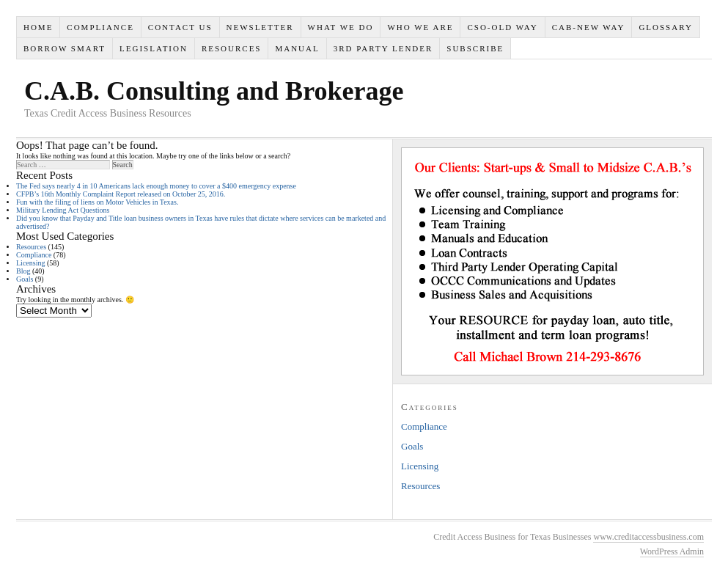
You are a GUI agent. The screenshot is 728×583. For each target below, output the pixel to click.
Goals (25, 279)
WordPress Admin (672, 551)
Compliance (100, 27)
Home (38, 27)
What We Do (341, 27)
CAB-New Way (589, 27)
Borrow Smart (65, 48)
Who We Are (420, 27)
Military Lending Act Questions (63, 210)
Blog (23, 271)
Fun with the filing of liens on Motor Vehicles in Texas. (97, 202)
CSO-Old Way (502, 27)
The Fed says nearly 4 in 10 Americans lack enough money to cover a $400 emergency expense (156, 186)
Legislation (154, 48)
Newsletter (260, 27)
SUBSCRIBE (475, 48)
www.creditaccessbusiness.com (648, 537)
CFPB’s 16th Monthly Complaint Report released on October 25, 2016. (121, 194)
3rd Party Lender (383, 48)
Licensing (30, 263)
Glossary (665, 27)
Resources (232, 48)
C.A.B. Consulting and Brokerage (214, 91)
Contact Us (180, 27)
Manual (297, 48)
